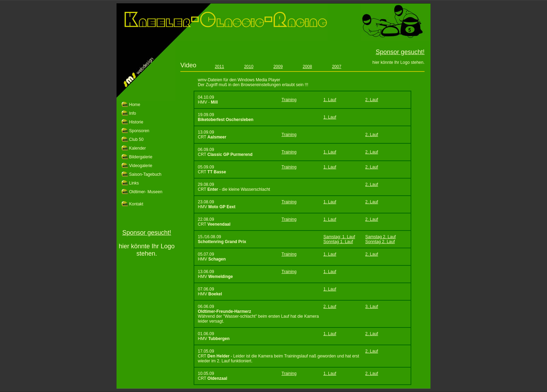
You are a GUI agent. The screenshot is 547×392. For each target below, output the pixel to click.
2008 (308, 67)
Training (289, 100)
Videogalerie (141, 166)
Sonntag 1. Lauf (338, 242)
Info (133, 113)
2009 (278, 67)
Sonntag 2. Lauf (380, 242)
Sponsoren (139, 131)
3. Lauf (372, 307)
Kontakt (136, 204)
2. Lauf (372, 100)
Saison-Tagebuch (145, 174)
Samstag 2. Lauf (380, 237)
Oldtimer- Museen (146, 192)
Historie (136, 122)
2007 (337, 67)
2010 (249, 67)
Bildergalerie (141, 157)
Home (135, 105)
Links (134, 183)
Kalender (137, 148)
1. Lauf (330, 100)
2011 (220, 67)
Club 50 (136, 140)
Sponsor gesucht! (147, 233)
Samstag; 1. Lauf (339, 237)
